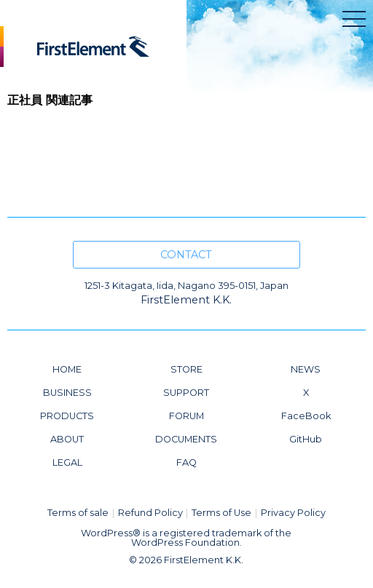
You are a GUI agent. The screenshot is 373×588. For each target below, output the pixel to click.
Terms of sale (78, 513)
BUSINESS (67, 393)
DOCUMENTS (186, 439)
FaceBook (306, 416)
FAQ (186, 462)
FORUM (186, 416)
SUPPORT (186, 393)
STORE (186, 369)
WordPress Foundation (185, 543)
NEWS (306, 369)
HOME (67, 369)
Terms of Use (221, 513)
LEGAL (67, 462)
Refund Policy (150, 513)
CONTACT (186, 255)
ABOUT (67, 439)
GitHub (306, 439)
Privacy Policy (293, 513)
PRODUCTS (67, 416)
